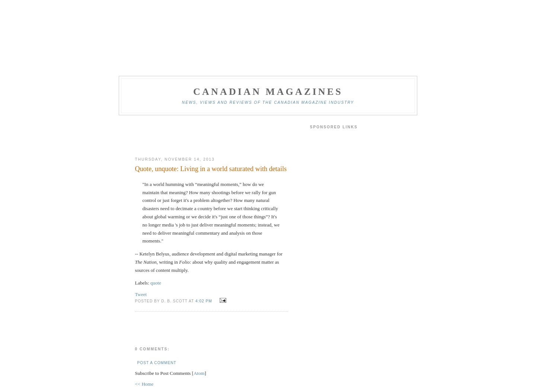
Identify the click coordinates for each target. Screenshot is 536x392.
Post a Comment (157, 363)
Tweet (141, 294)
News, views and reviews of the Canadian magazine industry (268, 102)
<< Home (144, 384)
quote (156, 283)
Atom (199, 373)
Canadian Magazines (268, 92)
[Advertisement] (211, 136)
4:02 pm (205, 301)
